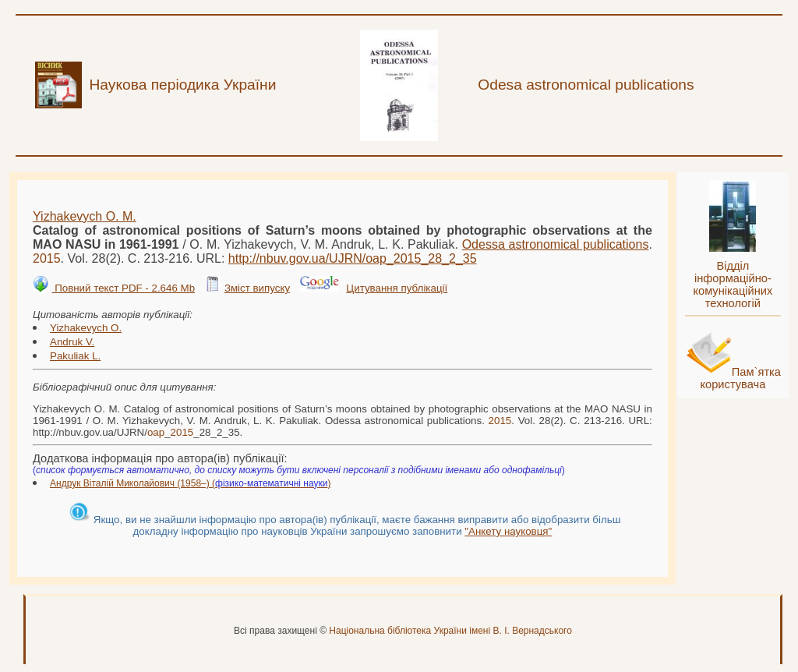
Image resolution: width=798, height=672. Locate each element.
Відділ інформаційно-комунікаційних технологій (733, 285)
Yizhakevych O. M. (85, 216)
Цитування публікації (397, 288)
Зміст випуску (257, 288)
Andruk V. (72, 342)
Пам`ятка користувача (740, 378)
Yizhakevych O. (86, 328)
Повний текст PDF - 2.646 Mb (123, 288)
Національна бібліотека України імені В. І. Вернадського (450, 631)
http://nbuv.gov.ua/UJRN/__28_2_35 (353, 258)
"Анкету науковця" (508, 531)
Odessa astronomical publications (556, 244)
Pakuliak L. (75, 356)
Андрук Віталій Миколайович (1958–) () (190, 483)
